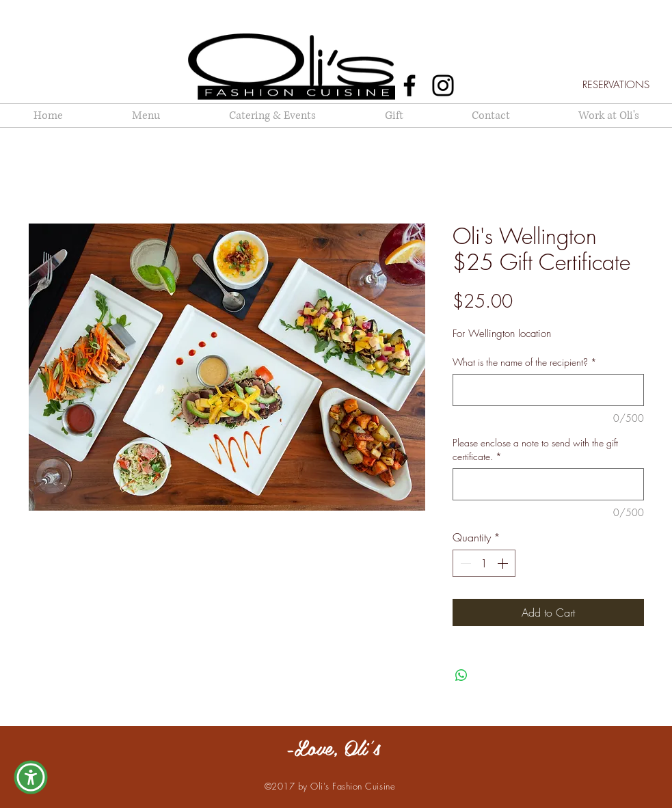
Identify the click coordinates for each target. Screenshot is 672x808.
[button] (31, 777)
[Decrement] (464, 563)
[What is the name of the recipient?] (548, 390)
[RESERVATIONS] (616, 85)
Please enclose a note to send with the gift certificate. (535, 449)
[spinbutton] (484, 563)
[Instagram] (443, 85)
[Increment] (504, 563)
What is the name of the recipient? (525, 362)
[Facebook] (409, 85)
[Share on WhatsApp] (461, 675)
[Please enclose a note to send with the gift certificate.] (548, 484)
